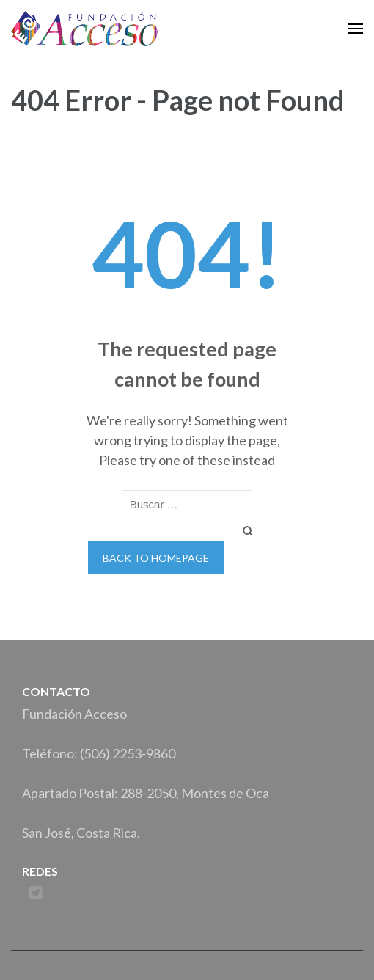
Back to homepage (156, 558)
